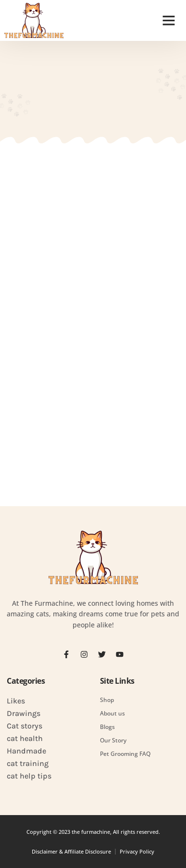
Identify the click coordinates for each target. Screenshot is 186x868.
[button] (169, 20)
